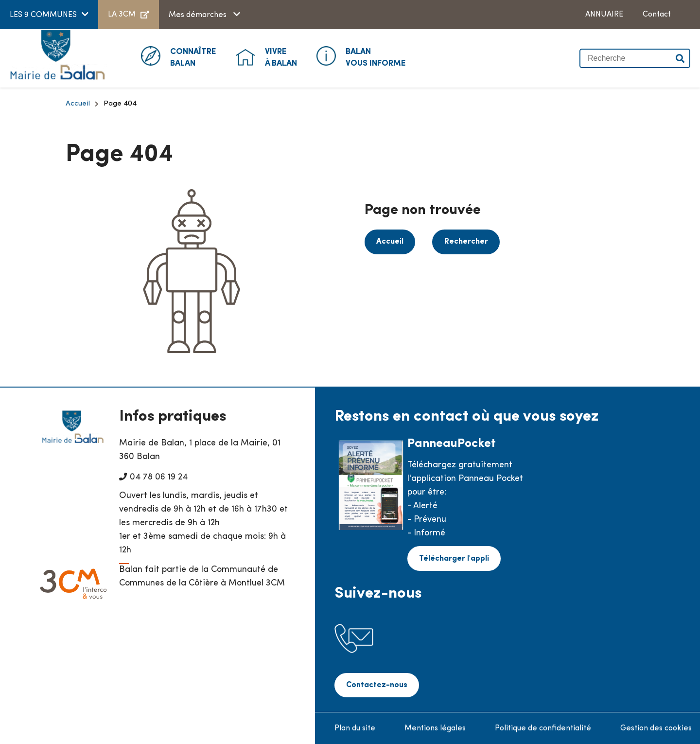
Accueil (78, 104)
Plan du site (355, 727)
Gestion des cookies (656, 727)
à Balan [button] (281, 57)
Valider (681, 58)
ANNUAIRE (604, 15)
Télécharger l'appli (453, 558)
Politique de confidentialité (543, 727)
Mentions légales (435, 727)
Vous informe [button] (376, 57)
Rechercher (463, 241)
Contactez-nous (376, 685)
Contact (657, 15)
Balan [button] (193, 57)
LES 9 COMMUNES (43, 15)
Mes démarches (199, 15)
